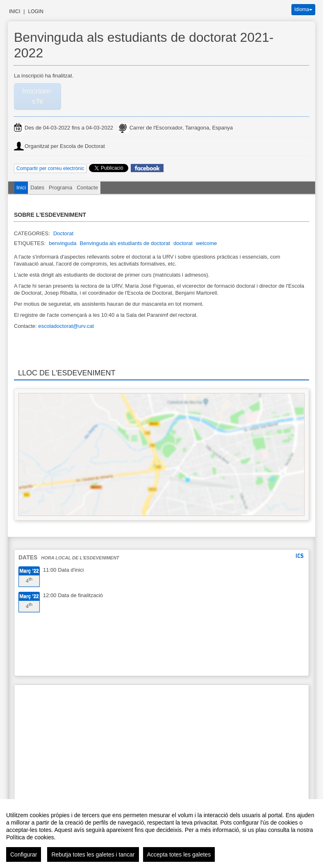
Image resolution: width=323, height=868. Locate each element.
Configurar (24, 854)
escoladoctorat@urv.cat (66, 326)
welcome (206, 243)
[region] (161, 834)
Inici (15, 11)
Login (35, 11)
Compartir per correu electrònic (50, 168)
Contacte (87, 187)
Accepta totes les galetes (179, 854)
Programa (60, 187)
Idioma (303, 9)
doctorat (183, 243)
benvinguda (63, 243)
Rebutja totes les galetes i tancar (93, 854)
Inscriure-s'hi (38, 96)
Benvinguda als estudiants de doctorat (125, 243)
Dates (37, 187)
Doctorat (63, 233)
